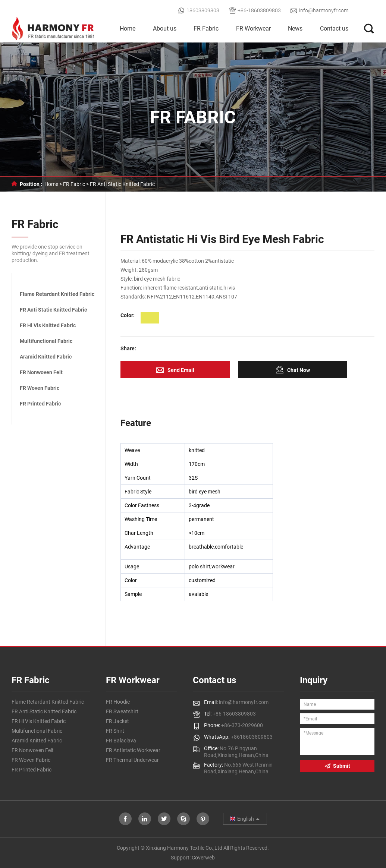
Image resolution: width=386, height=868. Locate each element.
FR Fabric (206, 29)
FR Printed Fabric (40, 404)
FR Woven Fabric (40, 388)
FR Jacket (117, 721)
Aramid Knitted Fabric (46, 357)
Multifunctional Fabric (46, 341)
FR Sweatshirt (122, 711)
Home (128, 29)
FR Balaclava (121, 741)
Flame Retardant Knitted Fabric (57, 294)
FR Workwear (253, 29)
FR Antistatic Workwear (133, 750)
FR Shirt (115, 731)
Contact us (334, 29)
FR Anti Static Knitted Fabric (122, 184)
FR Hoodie (118, 702)
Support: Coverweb (193, 858)
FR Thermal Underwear (132, 760)
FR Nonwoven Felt (41, 372)
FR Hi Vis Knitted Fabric (48, 325)
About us (165, 29)
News (295, 29)
